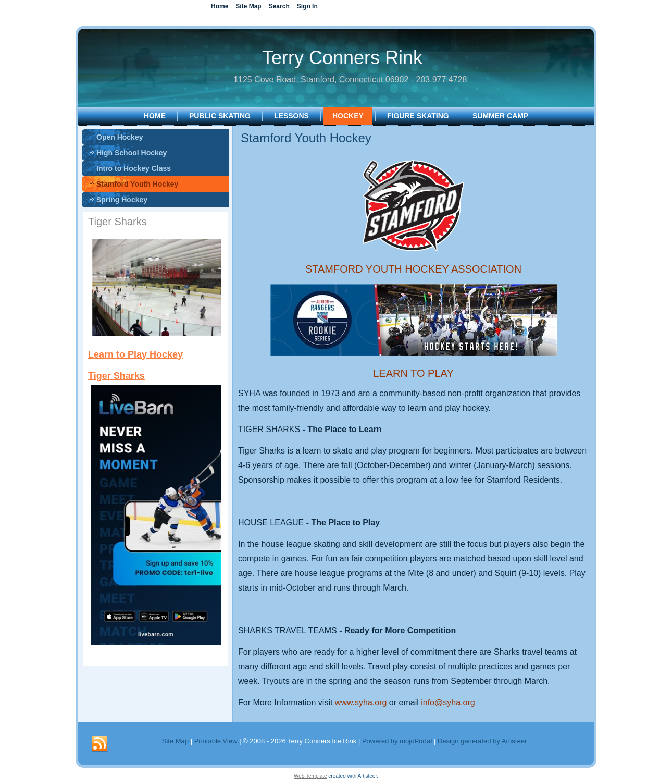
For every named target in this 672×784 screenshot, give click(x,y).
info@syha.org (448, 702)
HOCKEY (348, 116)
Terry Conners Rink (342, 58)
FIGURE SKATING (418, 116)
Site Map (175, 741)
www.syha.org (361, 702)
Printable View (216, 741)
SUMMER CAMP (500, 116)
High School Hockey (132, 153)
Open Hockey (120, 137)
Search (279, 6)
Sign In (307, 6)
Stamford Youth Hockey (137, 184)
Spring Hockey (122, 200)
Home (155, 116)
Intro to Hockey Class (134, 168)
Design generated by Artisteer (482, 741)
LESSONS (291, 116)
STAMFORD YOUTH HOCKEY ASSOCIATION (413, 269)
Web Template (310, 776)
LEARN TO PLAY (413, 373)
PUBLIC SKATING (220, 116)
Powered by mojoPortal (397, 741)
